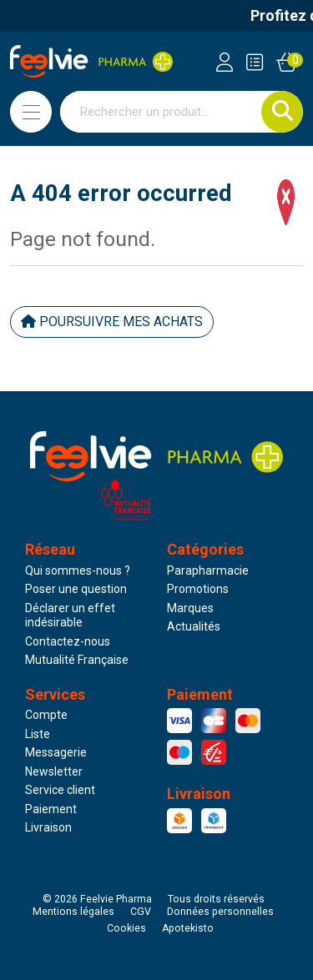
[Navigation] (31, 112)
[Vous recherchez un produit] (161, 112)
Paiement (51, 809)
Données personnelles (220, 912)
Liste (38, 734)
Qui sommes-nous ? (78, 570)
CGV (141, 912)
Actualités (194, 626)
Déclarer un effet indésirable (70, 616)
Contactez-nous (68, 641)
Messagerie (56, 752)
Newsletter (54, 771)
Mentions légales (73, 912)
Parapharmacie (208, 570)
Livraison (48, 827)
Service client (60, 790)
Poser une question (76, 589)
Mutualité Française (77, 660)
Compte (46, 715)
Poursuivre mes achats (112, 322)
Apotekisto (188, 928)
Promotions (198, 589)
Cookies (126, 928)
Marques (190, 608)
